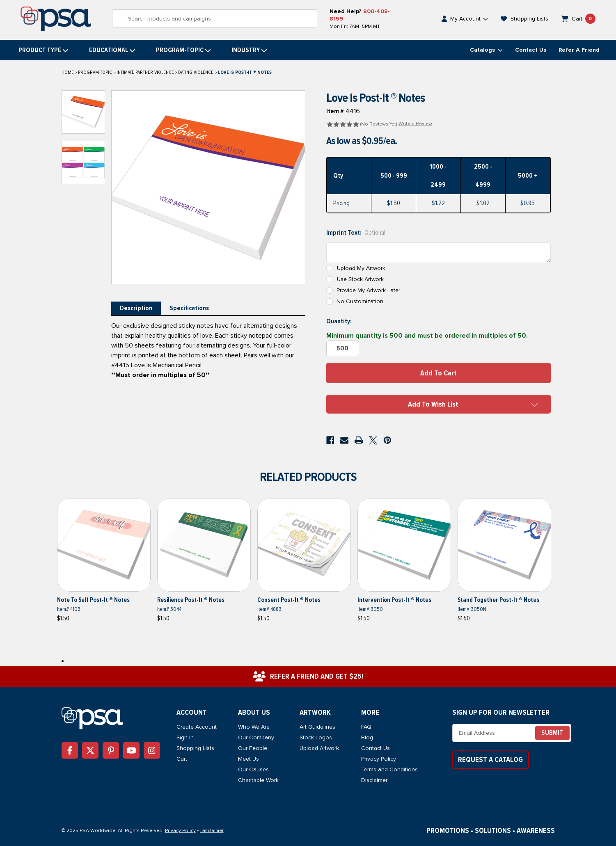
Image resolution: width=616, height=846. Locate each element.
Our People (253, 748)
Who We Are (254, 727)
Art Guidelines (317, 727)
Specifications (189, 308)
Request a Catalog (490, 759)
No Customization (360, 301)
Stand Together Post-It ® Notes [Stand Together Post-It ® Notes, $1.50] (498, 600)
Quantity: (339, 321)
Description (136, 308)
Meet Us (248, 759)
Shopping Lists (195, 748)
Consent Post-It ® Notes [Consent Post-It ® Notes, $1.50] (289, 600)
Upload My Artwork (361, 268)
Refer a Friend (579, 50)
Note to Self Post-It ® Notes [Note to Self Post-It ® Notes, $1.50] (93, 600)
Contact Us (531, 50)
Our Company (256, 737)
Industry (249, 50)
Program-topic (183, 50)
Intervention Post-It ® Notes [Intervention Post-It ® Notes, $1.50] (394, 600)
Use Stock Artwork (360, 279)
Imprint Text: (356, 233)
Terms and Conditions (389, 769)
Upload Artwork (319, 748)
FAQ (366, 727)
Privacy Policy (379, 759)
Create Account (197, 727)
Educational (112, 50)
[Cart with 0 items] (579, 19)
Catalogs (486, 50)
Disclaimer (374, 780)
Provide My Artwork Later (368, 290)
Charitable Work (258, 780)
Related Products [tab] (308, 477)
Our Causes (253, 769)
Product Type (44, 50)
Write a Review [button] (415, 124)
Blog (367, 737)
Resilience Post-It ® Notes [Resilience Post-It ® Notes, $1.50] (191, 600)
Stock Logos (316, 737)
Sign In (185, 737)
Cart (182, 759)
